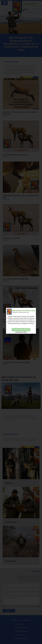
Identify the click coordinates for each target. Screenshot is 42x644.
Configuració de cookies (21, 328)
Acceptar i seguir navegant (21, 325)
